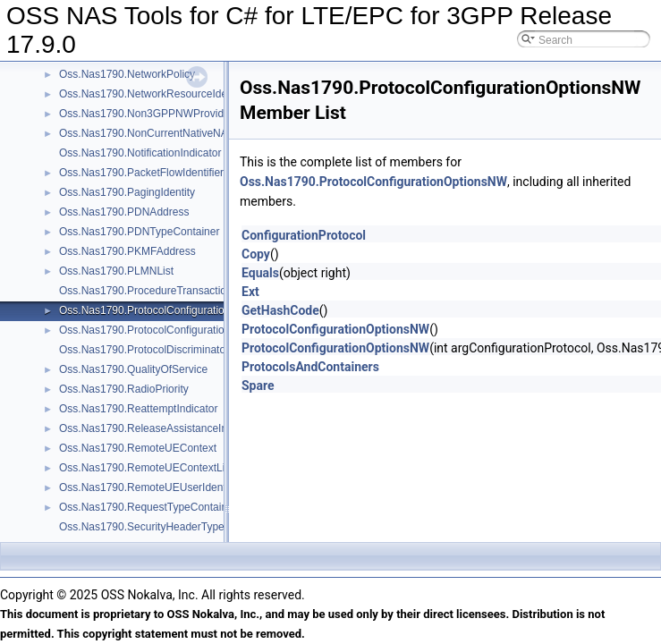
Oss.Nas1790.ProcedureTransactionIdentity (163, 291)
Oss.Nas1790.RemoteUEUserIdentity (148, 487)
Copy (256, 254)
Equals (260, 273)
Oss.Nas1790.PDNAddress (124, 212)
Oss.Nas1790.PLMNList (116, 271)
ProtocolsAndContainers (310, 367)
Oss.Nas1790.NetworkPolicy (127, 74)
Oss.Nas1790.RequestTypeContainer (148, 507)
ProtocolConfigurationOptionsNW (335, 329)
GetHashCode (280, 310)
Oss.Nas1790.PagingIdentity (127, 192)
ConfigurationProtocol (304, 235)
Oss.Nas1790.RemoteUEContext (138, 448)
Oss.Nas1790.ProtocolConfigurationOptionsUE (170, 330)
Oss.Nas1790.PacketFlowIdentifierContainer (165, 173)
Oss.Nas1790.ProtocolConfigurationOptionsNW (172, 310)
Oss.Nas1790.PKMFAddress (127, 251)
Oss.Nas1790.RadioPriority (124, 389)
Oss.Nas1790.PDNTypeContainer (139, 232)
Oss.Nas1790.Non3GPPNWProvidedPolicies (166, 114)
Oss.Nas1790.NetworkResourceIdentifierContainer (179, 94)
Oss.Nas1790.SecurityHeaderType (142, 527)
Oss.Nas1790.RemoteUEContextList (146, 468)
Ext (250, 292)
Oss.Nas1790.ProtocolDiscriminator (144, 350)
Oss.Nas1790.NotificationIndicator (140, 153)
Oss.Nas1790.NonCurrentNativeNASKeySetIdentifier (185, 133)
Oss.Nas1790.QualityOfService (133, 369)
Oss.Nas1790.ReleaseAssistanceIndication (161, 428)
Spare (258, 386)
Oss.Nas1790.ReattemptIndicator (138, 409)
